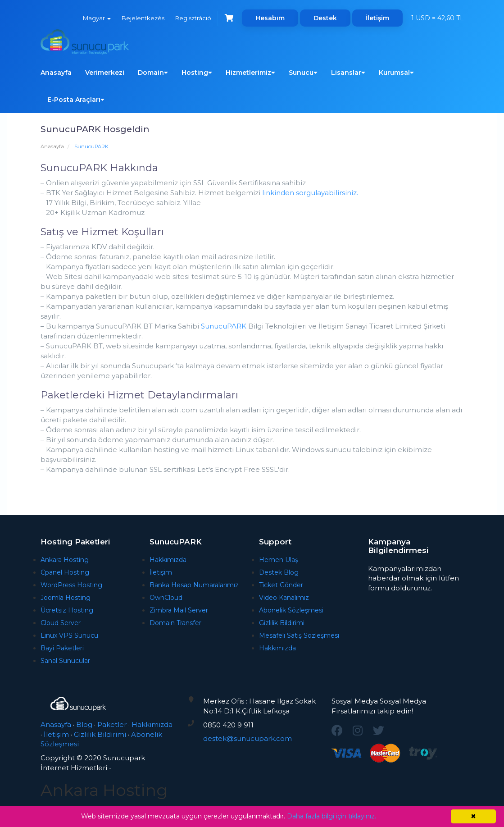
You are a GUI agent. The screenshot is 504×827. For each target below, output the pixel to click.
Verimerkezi (105, 73)
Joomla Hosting (66, 598)
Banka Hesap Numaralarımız (194, 585)
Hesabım (270, 18)
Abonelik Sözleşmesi (291, 610)
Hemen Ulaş (279, 560)
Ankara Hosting (65, 560)
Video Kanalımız (284, 598)
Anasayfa (56, 73)
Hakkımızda (168, 560)
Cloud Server (61, 623)
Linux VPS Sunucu (69, 635)
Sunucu (303, 73)
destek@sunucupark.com (247, 738)
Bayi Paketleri (62, 648)
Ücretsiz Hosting (67, 610)
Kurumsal (396, 73)
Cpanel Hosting (65, 572)
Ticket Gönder (281, 585)
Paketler (112, 724)
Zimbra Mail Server (179, 610)
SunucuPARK (224, 326)
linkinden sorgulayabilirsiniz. (310, 193)
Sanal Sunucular (65, 661)
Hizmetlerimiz (250, 73)
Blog (84, 724)
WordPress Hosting (71, 585)
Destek (325, 18)
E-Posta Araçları (76, 100)
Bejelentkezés (143, 18)
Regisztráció (193, 18)
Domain (153, 73)
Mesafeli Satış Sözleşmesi (299, 635)
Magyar (97, 18)
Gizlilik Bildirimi (282, 623)
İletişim (377, 18)
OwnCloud (166, 598)
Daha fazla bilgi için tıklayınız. (331, 816)
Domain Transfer (175, 623)
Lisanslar (348, 73)
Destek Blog (279, 572)
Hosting (197, 73)
